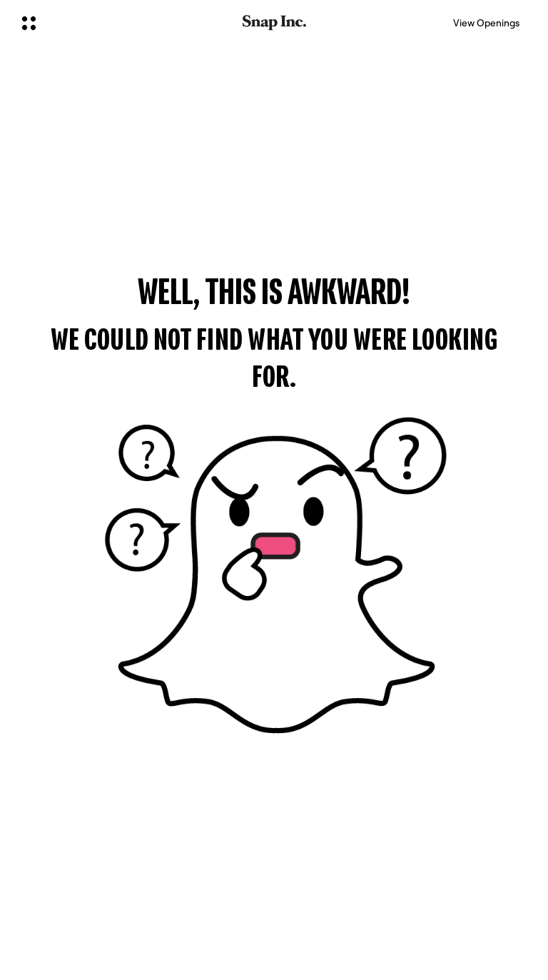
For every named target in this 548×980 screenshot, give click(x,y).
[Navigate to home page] (274, 23)
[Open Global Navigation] (123, 23)
